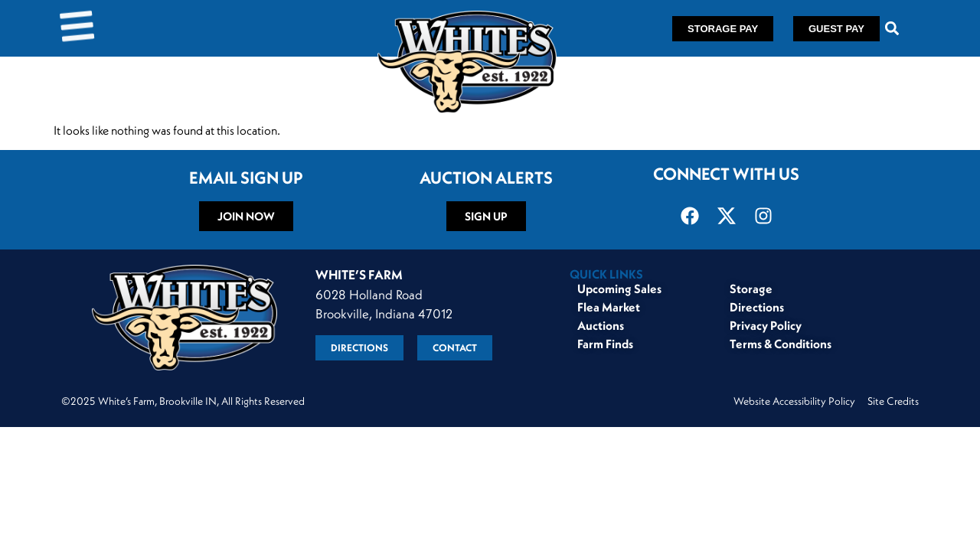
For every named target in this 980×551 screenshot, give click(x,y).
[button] (892, 29)
